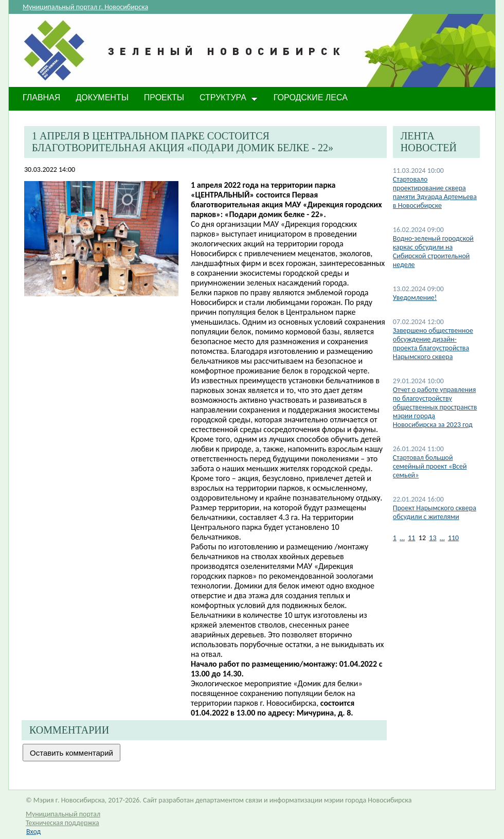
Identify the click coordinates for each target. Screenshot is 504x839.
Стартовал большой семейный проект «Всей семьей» (430, 466)
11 (411, 538)
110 (453, 538)
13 (433, 538)
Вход (33, 832)
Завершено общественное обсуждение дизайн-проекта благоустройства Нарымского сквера (433, 344)
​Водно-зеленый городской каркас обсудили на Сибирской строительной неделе (433, 252)
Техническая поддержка (62, 823)
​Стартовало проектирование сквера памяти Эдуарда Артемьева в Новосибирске (435, 192)
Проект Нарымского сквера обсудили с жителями (435, 512)
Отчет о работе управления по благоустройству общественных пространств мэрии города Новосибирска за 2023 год (435, 407)
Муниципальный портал (63, 814)
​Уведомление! (415, 298)
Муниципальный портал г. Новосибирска (85, 7)
